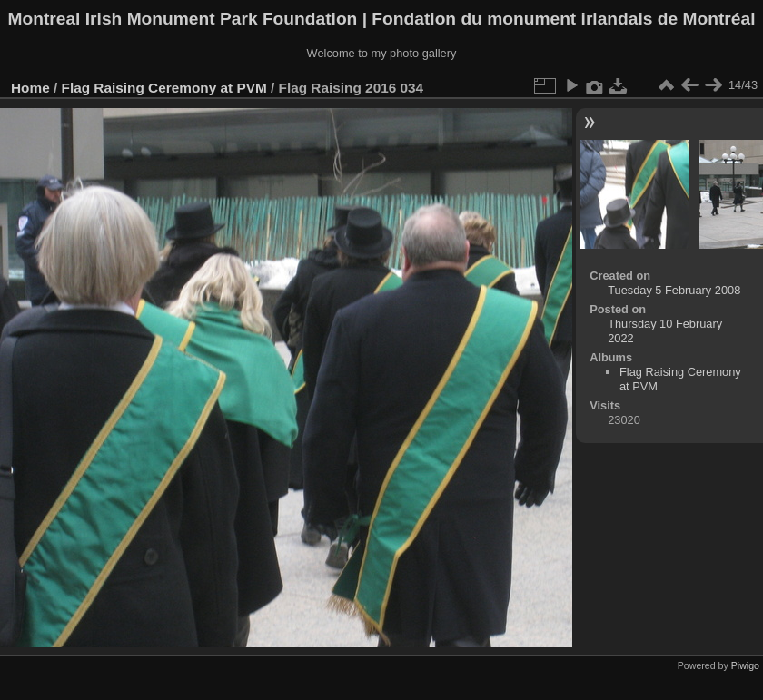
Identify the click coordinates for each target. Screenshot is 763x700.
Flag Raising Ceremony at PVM (164, 88)
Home (30, 88)
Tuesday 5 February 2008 (674, 290)
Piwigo (745, 665)
